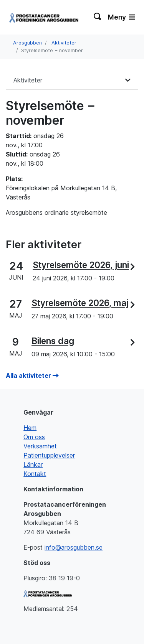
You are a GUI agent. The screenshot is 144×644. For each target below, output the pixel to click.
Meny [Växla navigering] (121, 17)
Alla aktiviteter (32, 376)
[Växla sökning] (98, 17)
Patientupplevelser (49, 455)
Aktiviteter (64, 43)
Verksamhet (40, 446)
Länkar (33, 464)
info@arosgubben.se (74, 547)
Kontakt (35, 474)
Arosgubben (27, 43)
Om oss (34, 437)
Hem (30, 428)
